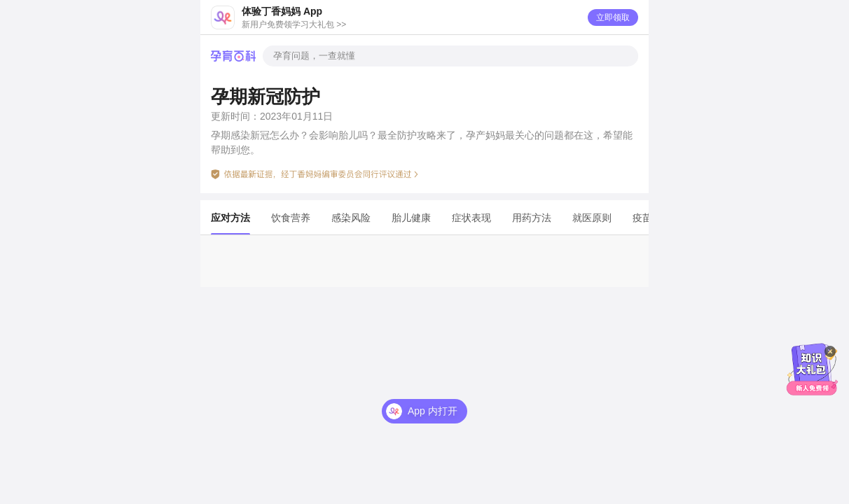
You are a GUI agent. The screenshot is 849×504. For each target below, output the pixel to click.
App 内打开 (433, 411)
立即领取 (613, 17)
